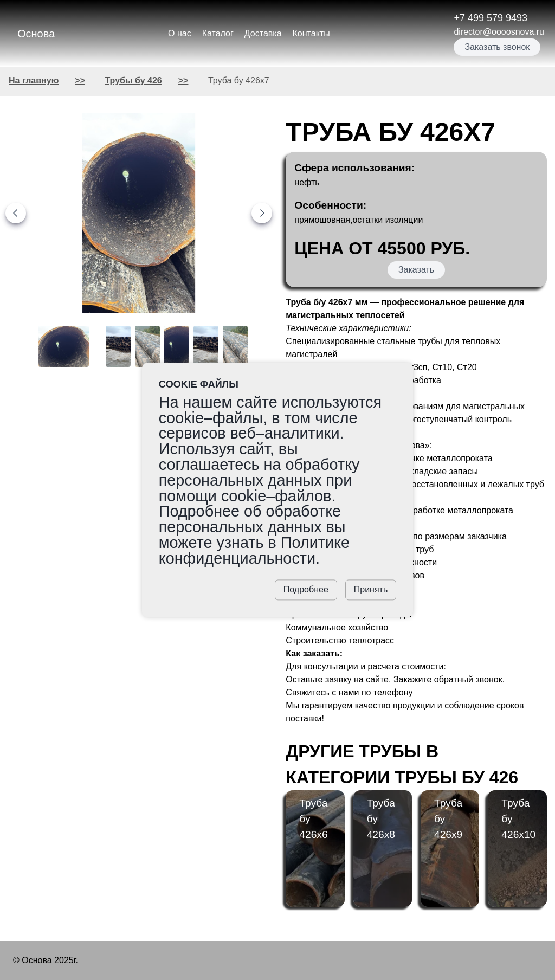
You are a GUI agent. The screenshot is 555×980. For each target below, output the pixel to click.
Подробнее (306, 590)
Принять (371, 590)
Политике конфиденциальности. (254, 550)
